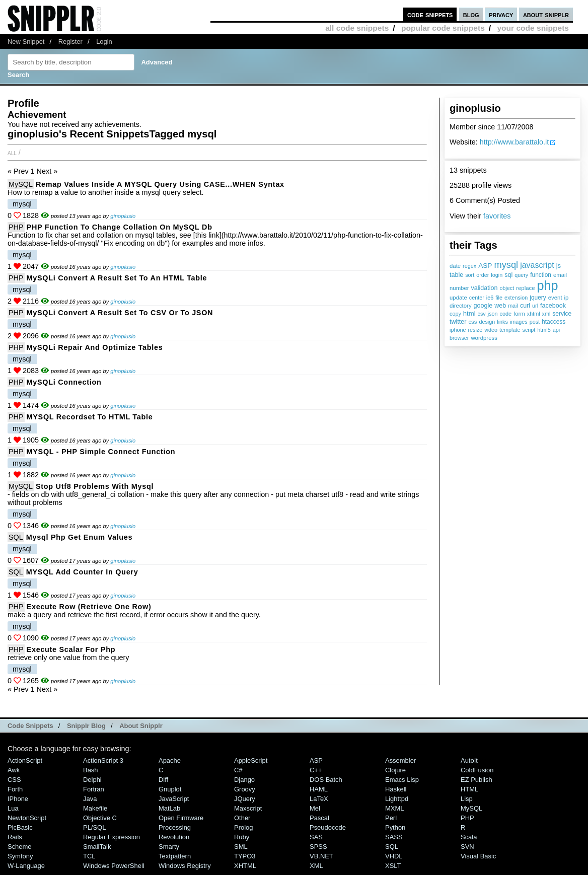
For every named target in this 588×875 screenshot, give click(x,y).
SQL (16, 537)
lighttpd (397, 799)
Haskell (396, 789)
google (483, 306)
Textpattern (175, 856)
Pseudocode (328, 827)
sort (470, 275)
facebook (553, 306)
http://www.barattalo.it (514, 142)
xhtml (534, 314)
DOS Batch (326, 780)
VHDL (394, 856)
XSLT (393, 866)
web (500, 306)
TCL (89, 856)
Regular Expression (112, 837)
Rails (15, 837)
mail (513, 306)
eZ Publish (476, 780)
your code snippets (533, 28)
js (559, 266)
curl (525, 306)
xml (546, 314)
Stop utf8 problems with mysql (95, 486)
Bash (91, 770)
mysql (506, 265)
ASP (485, 266)
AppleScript (251, 760)
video (491, 330)
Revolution (174, 837)
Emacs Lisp (402, 780)
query (521, 275)
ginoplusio (123, 216)
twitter (458, 322)
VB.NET (321, 856)
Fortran (94, 789)
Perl (391, 818)
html (469, 313)
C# (238, 770)
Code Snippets (30, 726)
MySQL (21, 184)
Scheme (20, 847)
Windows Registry (185, 866)
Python (395, 827)
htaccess (554, 322)
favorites (497, 216)
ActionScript (25, 760)
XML (316, 866)
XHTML (245, 866)
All (12, 153)
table (456, 275)
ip (567, 298)
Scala (469, 837)
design (487, 322)
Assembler (400, 760)
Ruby (242, 837)
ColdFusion (477, 770)
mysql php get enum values (80, 537)
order (483, 275)
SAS (316, 837)
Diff (163, 780)
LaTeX (319, 799)
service (562, 314)
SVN (467, 847)
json (493, 314)
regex (469, 266)
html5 (544, 330)
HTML (469, 789)
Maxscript (248, 808)
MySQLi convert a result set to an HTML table (117, 278)
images (519, 322)
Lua (13, 808)
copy (455, 314)
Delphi (92, 780)
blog (471, 14)
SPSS (318, 847)
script (529, 330)
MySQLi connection (64, 382)
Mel (315, 808)
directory (461, 306)
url (535, 306)
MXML (394, 808)
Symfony (20, 856)
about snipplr (546, 14)
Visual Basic (478, 856)
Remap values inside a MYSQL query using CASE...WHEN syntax (160, 184)
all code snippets (357, 28)
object (507, 288)
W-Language (26, 866)
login (497, 275)
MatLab (169, 808)
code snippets (430, 14)
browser (459, 338)
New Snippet (26, 42)
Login (104, 42)
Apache (170, 760)
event (555, 298)
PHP (16, 227)
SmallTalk (97, 847)
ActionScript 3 (103, 760)
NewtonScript (27, 818)
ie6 (490, 298)
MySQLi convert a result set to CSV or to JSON (120, 313)
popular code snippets (443, 28)
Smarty (169, 847)
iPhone (18, 799)
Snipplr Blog (86, 726)
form (519, 314)
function (541, 275)
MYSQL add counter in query (82, 572)
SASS (394, 837)
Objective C (100, 818)
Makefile (95, 808)
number (459, 288)
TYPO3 (245, 856)
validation (485, 288)
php (547, 285)
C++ (316, 770)
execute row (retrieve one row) (89, 607)
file (499, 298)
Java (90, 799)
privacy (501, 14)
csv (482, 314)
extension (516, 298)
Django (244, 780)
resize (475, 330)
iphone (458, 330)
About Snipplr (141, 726)
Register (70, 42)
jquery (538, 298)
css (472, 322)
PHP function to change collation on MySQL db (120, 227)
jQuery (245, 799)
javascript (537, 265)
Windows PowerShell (114, 866)
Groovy (245, 789)
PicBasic (20, 827)
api (556, 330)
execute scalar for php (71, 649)
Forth (15, 789)
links (502, 322)
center (477, 298)
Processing (175, 827)
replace (525, 288)
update (458, 298)
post (535, 322)
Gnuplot (170, 789)
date (455, 266)
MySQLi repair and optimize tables (95, 347)
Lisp (467, 799)
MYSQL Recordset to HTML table (90, 417)
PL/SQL (94, 827)
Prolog (243, 827)
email (560, 275)
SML (241, 847)
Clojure (395, 770)
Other (242, 818)
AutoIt (469, 760)
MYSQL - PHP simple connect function (101, 452)
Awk (14, 770)
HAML (319, 789)
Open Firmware (181, 818)
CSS (14, 780)
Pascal (319, 818)
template (510, 330)
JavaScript (174, 799)
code (506, 314)
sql (508, 275)
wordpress (484, 338)
